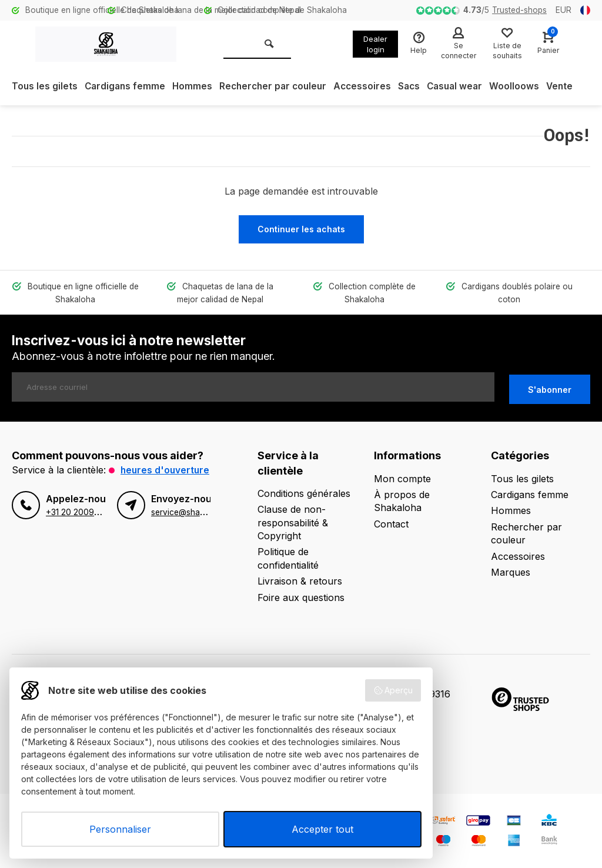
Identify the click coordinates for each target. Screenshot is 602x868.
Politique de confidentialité (288, 556)
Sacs (419, 86)
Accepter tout (322, 829)
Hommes (195, 86)
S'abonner (550, 387)
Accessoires (371, 86)
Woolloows (528, 86)
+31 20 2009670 (78, 523)
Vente (573, 86)
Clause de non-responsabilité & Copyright (293, 520)
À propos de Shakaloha (402, 498)
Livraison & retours (300, 579)
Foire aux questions (301, 595)
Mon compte (402, 476)
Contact (391, 521)
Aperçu (393, 690)
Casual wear (466, 86)
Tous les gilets (45, 86)
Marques (511, 569)
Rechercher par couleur (279, 86)
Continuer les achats (301, 229)
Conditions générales (304, 490)
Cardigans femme (127, 86)
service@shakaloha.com (197, 523)
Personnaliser (120, 829)
